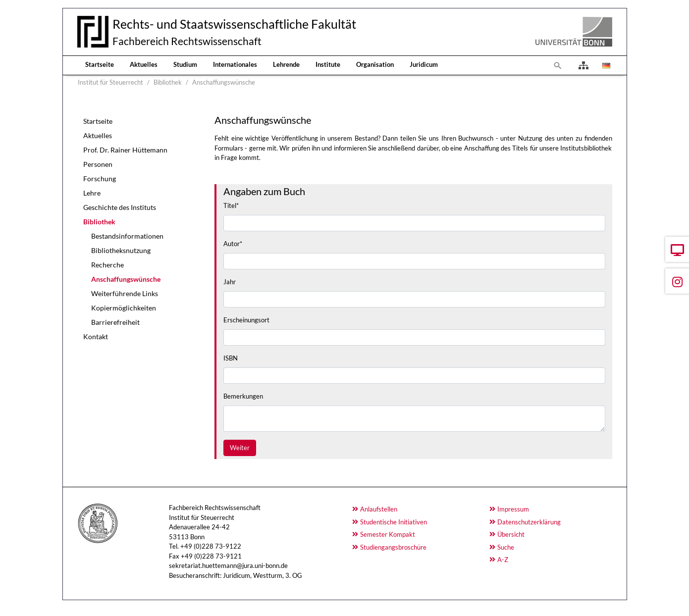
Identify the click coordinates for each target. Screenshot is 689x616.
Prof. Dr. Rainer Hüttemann (125, 150)
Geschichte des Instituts (120, 207)
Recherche (107, 265)
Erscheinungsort (246, 320)
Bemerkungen (243, 396)
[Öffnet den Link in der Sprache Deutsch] (605, 65)
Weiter (240, 448)
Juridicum (424, 64)
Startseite (100, 64)
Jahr (230, 282)
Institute (328, 64)
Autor (233, 244)
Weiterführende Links (125, 293)
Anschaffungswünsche (126, 279)
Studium (185, 64)
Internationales (235, 64)
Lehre (92, 193)
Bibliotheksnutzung (121, 250)
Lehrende (286, 64)
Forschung (100, 179)
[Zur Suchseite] (558, 65)
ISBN (231, 358)
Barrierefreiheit (115, 322)
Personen (98, 164)
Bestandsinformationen (127, 236)
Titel (231, 205)
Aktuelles (144, 64)
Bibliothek (99, 222)
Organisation (375, 64)
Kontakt (96, 336)
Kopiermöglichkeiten (124, 308)
